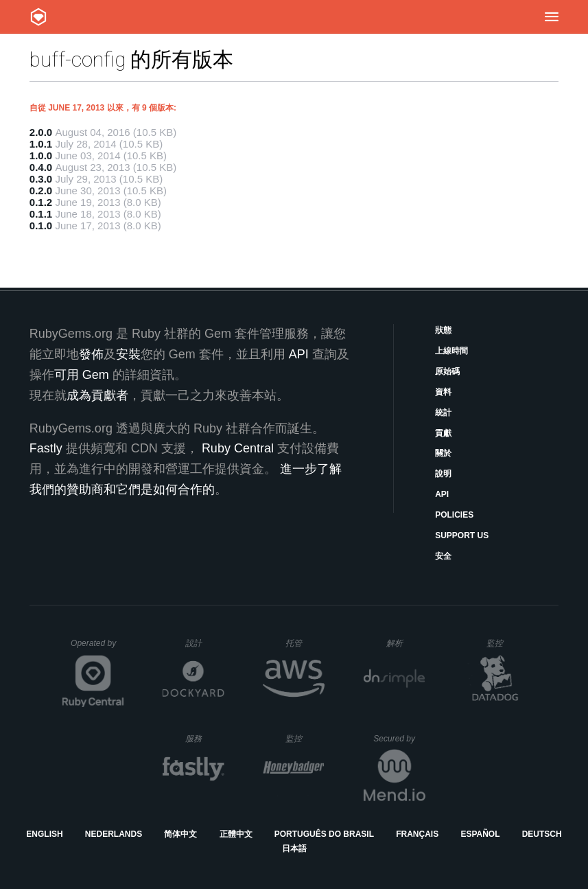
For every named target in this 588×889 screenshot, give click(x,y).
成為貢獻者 (97, 395)
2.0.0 (41, 132)
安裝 (128, 354)
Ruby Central (238, 448)
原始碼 (447, 371)
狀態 (443, 330)
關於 (443, 453)
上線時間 (451, 351)
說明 (443, 474)
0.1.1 (41, 214)
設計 (205, 643)
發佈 (91, 354)
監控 (506, 643)
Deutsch (542, 834)
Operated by (97, 648)
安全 (443, 556)
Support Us (462, 535)
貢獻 (443, 433)
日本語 (294, 848)
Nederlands (114, 834)
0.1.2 (41, 202)
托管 (303, 643)
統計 (443, 413)
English (44, 834)
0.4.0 (41, 167)
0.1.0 (41, 226)
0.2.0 (41, 190)
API (442, 494)
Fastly (46, 448)
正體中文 (236, 834)
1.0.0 (41, 155)
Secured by (399, 739)
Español (480, 834)
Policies (454, 515)
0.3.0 (41, 179)
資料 (443, 392)
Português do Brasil (324, 834)
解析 (406, 643)
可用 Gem (82, 375)
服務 (204, 738)
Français (417, 834)
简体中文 (180, 834)
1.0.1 (41, 144)
